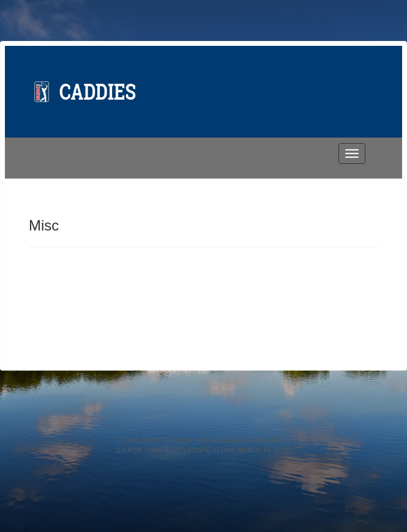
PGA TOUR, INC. (185, 440)
